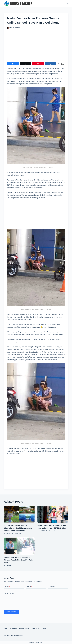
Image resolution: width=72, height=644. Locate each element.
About (44, 629)
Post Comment (11, 612)
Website (52, 587)
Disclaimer (13, 629)
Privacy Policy (24, 629)
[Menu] (67, 3)
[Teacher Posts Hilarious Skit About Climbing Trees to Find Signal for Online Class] (19, 546)
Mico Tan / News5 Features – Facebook (41, 168)
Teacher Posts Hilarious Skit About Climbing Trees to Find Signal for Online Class (19, 560)
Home (5, 629)
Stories (17, 28)
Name (8, 587)
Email (30, 587)
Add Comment (10, 593)
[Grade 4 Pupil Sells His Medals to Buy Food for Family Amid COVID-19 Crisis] (53, 514)
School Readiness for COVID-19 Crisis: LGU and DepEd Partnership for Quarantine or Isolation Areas (18, 528)
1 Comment (17, 533)
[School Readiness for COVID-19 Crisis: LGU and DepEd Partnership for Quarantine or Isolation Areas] (19, 514)
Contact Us (35, 629)
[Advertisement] (36, 47)
